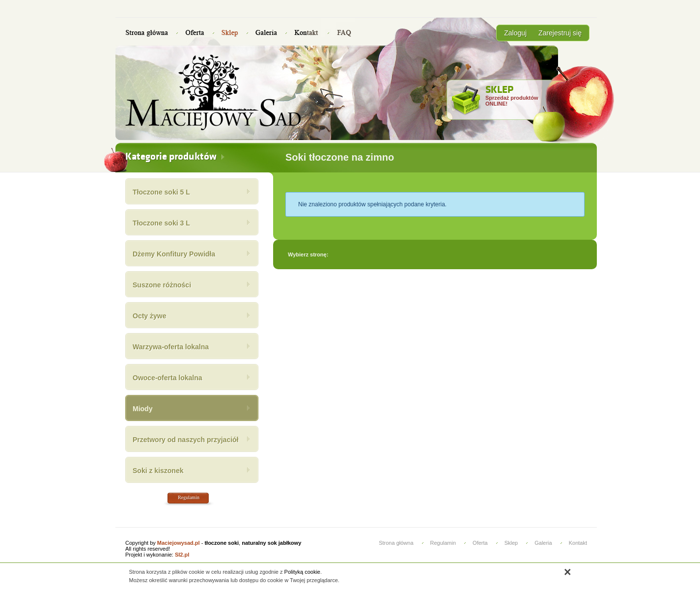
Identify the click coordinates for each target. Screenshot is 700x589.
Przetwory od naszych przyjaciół (186, 440)
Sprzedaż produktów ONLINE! (512, 96)
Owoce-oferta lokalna (168, 378)
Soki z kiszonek (158, 471)
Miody (142, 409)
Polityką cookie (302, 572)
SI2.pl (182, 555)
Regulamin (189, 497)
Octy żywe (149, 316)
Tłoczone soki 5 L (161, 192)
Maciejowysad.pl (179, 543)
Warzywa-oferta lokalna (171, 347)
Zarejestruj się (560, 33)
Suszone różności (162, 285)
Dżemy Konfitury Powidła (174, 254)
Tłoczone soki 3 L (161, 223)
